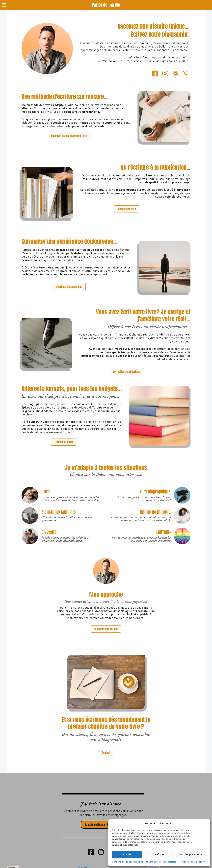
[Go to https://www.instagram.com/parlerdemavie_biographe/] (165, 74)
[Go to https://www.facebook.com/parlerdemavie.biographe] (155, 74)
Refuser (159, 855)
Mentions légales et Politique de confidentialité (135, 862)
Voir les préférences (192, 855)
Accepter (127, 855)
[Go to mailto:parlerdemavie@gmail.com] (175, 74)
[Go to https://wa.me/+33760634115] (185, 74)
